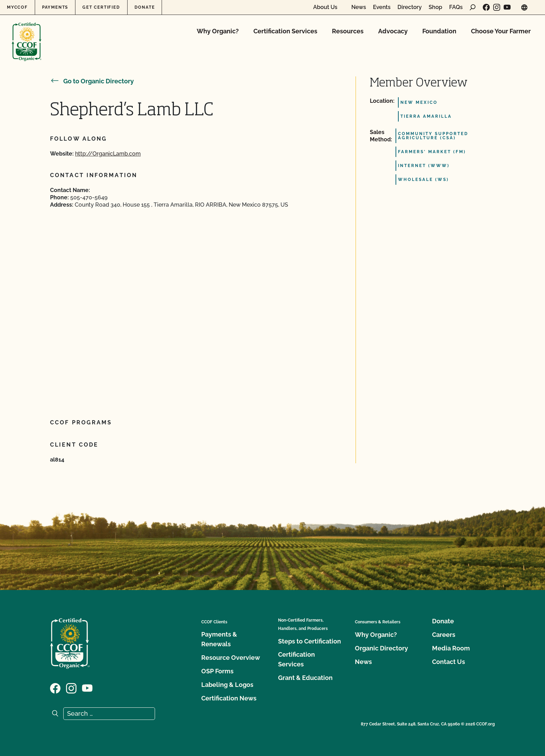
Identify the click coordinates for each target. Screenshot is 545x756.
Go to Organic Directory (92, 81)
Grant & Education (305, 678)
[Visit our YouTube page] (507, 7)
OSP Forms (217, 671)
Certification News (229, 698)
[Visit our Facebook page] (486, 7)
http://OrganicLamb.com (108, 154)
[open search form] (473, 7)
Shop (435, 7)
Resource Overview (231, 658)
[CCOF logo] (27, 35)
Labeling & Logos (227, 685)
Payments (55, 7)
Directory (410, 7)
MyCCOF (17, 7)
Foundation (439, 31)
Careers (444, 635)
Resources (348, 31)
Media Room (451, 648)
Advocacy (393, 31)
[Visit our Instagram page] (497, 7)
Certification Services (285, 31)
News (359, 7)
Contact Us (449, 662)
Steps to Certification (310, 641)
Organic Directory (381, 648)
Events (382, 7)
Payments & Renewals (219, 639)
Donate (145, 7)
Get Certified (101, 7)
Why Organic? (218, 31)
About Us (325, 7)
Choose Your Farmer (501, 31)
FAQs (456, 7)
